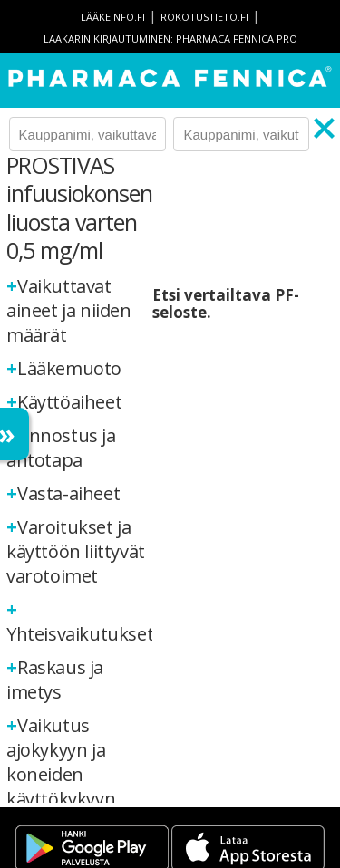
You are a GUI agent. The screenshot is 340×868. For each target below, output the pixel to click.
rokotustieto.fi (204, 17)
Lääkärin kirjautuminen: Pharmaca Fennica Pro (170, 39)
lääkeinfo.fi (113, 17)
